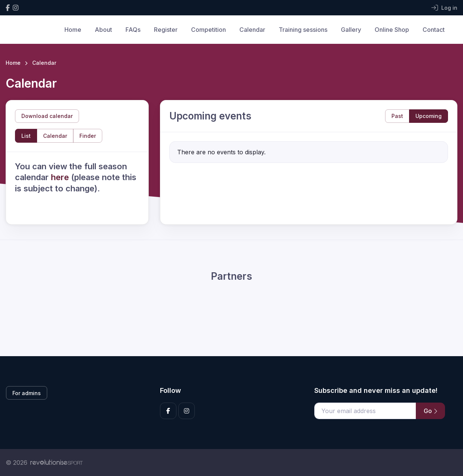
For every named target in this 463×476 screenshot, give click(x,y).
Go (430, 411)
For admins (27, 393)
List (26, 136)
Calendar (252, 30)
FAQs (133, 30)
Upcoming (429, 116)
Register (166, 30)
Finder (88, 136)
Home (73, 30)
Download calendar (47, 116)
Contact (434, 30)
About (103, 30)
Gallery (351, 30)
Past (397, 116)
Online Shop (392, 30)
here (61, 177)
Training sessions (303, 30)
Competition (208, 30)
